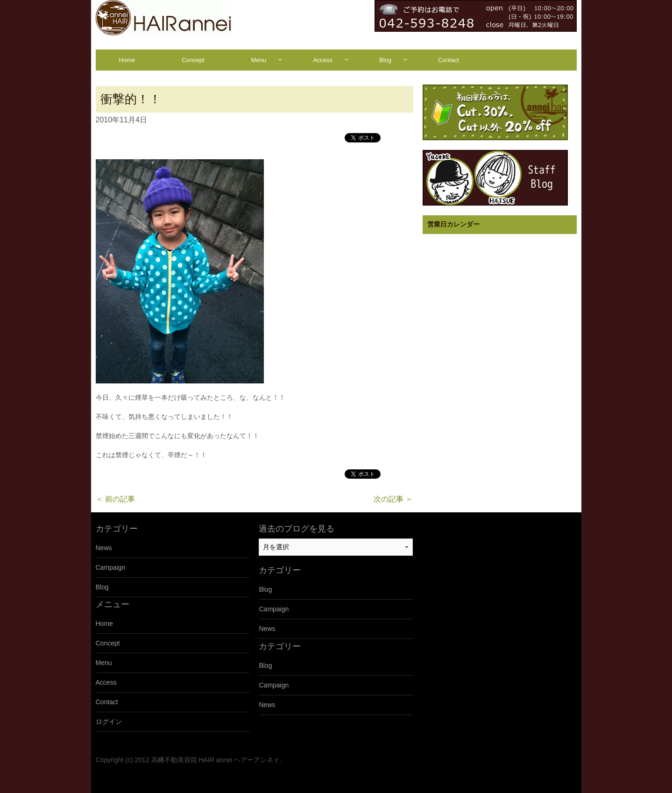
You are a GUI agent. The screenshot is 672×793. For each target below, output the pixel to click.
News (104, 548)
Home (127, 60)
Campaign (111, 567)
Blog (385, 60)
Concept (193, 60)
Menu (259, 60)
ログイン (109, 722)
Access (323, 60)
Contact (449, 60)
